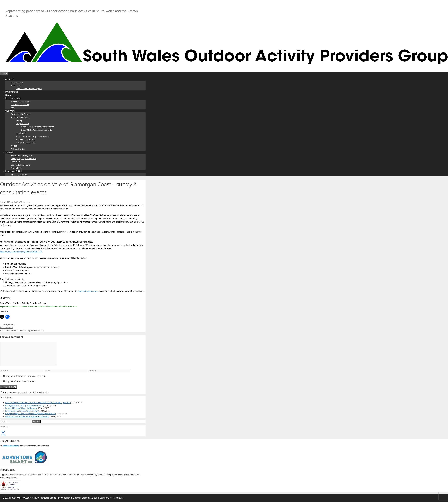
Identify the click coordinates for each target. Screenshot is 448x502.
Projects (14, 146)
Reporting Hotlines (19, 174)
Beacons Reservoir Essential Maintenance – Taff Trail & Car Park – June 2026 (38, 403)
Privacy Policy (16, 168)
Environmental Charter (20, 114)
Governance (16, 85)
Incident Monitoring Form (22, 155)
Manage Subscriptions (20, 165)
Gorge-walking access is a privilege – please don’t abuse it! (30, 414)
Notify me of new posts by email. (19, 381)
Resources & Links (14, 171)
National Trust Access (25, 139)
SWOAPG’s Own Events (20, 101)
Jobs (12, 108)
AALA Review (6, 328)
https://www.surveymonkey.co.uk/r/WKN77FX (21, 252)
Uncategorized (7, 324)
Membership (12, 92)
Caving (19, 120)
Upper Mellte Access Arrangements (36, 130)
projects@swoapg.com (87, 291)
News (8, 95)
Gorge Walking (22, 124)
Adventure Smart (11, 446)
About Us (10, 79)
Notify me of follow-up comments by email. (25, 376)
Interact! (9, 152)
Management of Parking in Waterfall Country (25, 405)
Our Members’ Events (20, 105)
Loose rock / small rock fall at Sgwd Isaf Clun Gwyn (27, 416)
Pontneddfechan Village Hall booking (21, 408)
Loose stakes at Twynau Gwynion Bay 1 (22, 411)
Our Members (17, 82)
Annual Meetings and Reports (29, 89)
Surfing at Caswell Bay (25, 143)
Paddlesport (21, 133)
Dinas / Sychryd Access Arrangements (38, 127)
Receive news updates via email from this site (24, 392)
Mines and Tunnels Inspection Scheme (33, 136)
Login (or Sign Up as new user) (24, 159)
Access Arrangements (20, 117)
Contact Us (15, 162)
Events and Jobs (13, 98)
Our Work (10, 111)
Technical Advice (18, 149)
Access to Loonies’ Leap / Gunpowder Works (22, 331)
